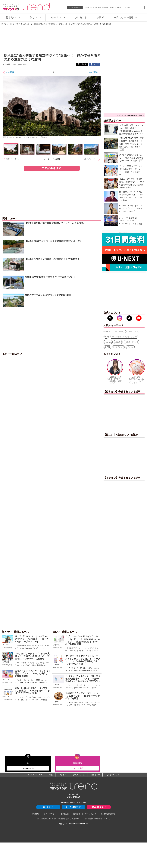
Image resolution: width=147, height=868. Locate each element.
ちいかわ (109, 342)
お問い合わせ (90, 814)
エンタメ (63, 775)
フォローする (28, 768)
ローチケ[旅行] (73, 807)
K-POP (108, 347)
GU (107, 337)
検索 (100, 17)
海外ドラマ (96, 775)
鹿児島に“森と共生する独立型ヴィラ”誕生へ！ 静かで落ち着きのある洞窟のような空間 (66, 24)
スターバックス (133, 331)
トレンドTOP (15, 24)
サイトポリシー (50, 814)
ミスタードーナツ (132, 342)
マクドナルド (119, 347)
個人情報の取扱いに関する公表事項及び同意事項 (58, 819)
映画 (51, 775)
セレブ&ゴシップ (113, 775)
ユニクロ (119, 342)
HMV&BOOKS (99, 807)
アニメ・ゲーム (79, 775)
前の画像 (10, 72)
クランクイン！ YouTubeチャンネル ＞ (129, 115)
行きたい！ (13, 17)
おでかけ (27, 24)
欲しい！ (36, 17)
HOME (4, 24)
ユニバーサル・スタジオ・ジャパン (124, 337)
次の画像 (93, 72)
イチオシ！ (58, 17)
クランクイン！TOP (35, 775)
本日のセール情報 (125, 17)
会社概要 (35, 814)
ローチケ (48, 807)
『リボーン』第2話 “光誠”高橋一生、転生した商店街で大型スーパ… (108, 7)
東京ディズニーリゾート (114, 331)
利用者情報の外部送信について (97, 819)
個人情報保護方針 (108, 814)
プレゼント (81, 17)
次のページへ (91, 159)
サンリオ (131, 347)
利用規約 (65, 814)
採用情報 (77, 814)
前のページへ (12, 159)
